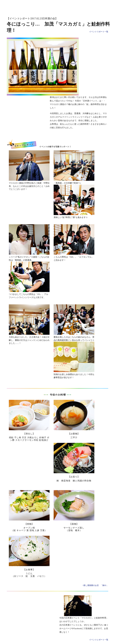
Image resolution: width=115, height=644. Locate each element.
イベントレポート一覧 (99, 640)
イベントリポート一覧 (99, 32)
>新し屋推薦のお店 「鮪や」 (95, 585)
